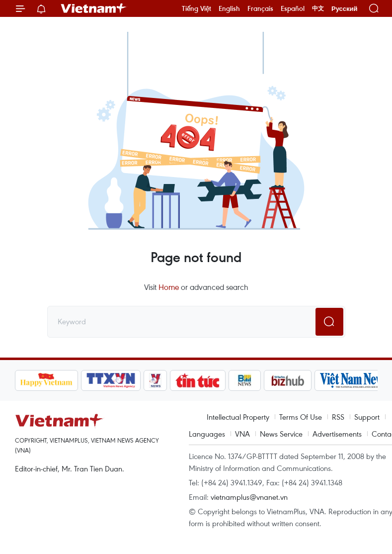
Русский (345, 9)
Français (260, 8)
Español (293, 8)
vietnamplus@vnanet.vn (249, 497)
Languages (207, 434)
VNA (242, 434)
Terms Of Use (301, 417)
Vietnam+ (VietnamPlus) (94, 8)
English (229, 8)
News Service (281, 434)
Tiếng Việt (196, 8)
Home (169, 287)
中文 (318, 8)
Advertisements (337, 434)
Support (367, 417)
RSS (338, 417)
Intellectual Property (238, 417)
